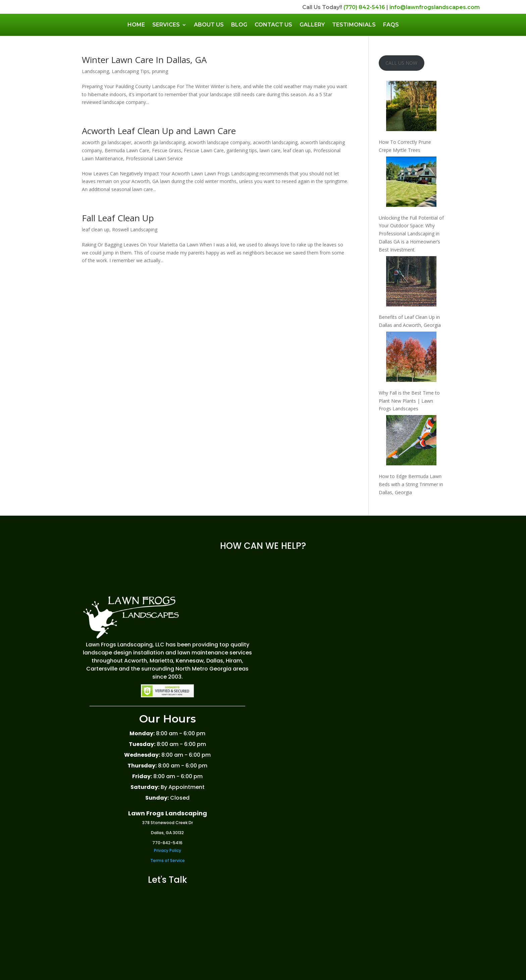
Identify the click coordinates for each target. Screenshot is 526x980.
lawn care (270, 150)
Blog (239, 25)
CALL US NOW (401, 63)
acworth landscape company (219, 142)
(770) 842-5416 (364, 7)
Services (166, 25)
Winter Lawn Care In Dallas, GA (144, 60)
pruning (160, 71)
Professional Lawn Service (154, 158)
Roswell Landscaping (135, 229)
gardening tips (242, 150)
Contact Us (273, 25)
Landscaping (95, 71)
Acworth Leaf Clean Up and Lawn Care (159, 131)
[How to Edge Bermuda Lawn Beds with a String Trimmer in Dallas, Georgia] (411, 441)
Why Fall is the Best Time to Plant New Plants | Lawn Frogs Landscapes (409, 401)
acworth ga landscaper (107, 142)
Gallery (312, 25)
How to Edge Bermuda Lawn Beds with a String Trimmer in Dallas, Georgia (411, 484)
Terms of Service (168, 860)
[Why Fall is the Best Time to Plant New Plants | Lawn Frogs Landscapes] (411, 358)
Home (136, 25)
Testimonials (354, 25)
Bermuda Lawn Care (127, 150)
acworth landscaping (275, 142)
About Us (209, 25)
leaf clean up (297, 150)
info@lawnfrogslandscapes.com (435, 7)
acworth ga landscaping (160, 142)
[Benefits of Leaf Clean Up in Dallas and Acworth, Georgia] (411, 282)
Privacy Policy (168, 850)
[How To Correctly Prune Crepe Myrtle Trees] (411, 107)
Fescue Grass (167, 150)
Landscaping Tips (130, 71)
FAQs (391, 25)
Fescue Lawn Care (204, 150)
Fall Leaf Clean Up (118, 218)
